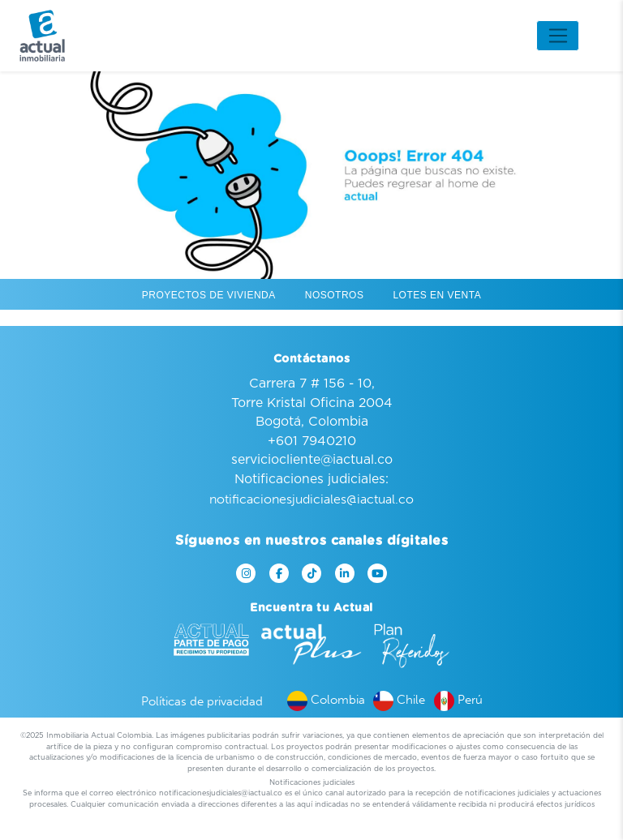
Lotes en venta (437, 295)
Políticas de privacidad (202, 701)
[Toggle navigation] (558, 36)
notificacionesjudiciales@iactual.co (311, 499)
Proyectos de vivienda (209, 295)
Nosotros (335, 295)
